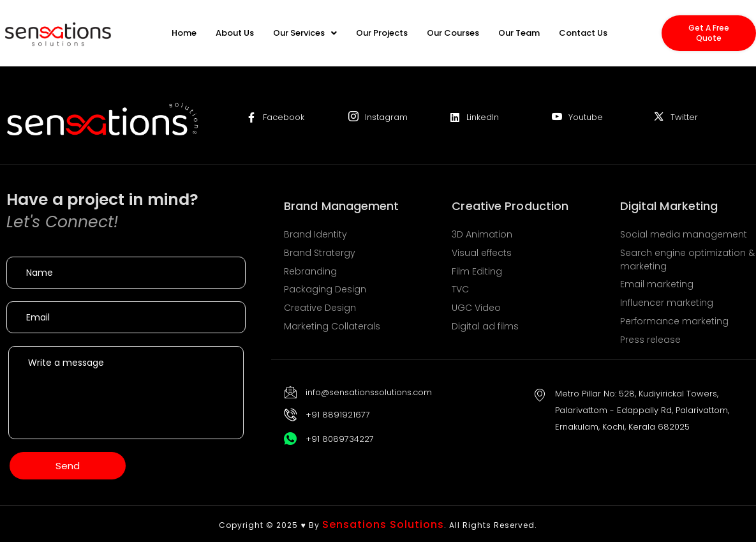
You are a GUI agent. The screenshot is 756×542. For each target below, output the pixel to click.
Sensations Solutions (383, 524)
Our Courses (453, 33)
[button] (305, 33)
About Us (235, 33)
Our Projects (382, 33)
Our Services (305, 33)
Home (184, 33)
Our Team (519, 33)
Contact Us (583, 33)
